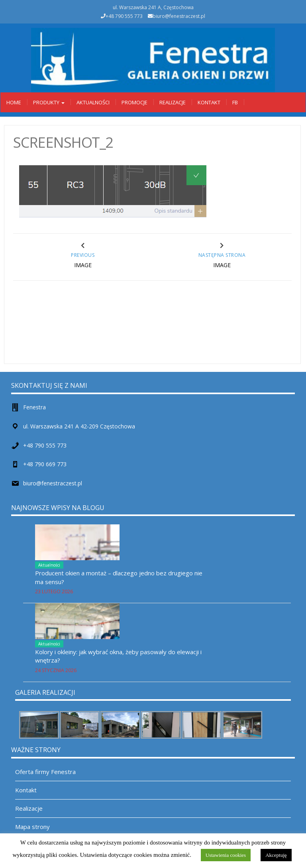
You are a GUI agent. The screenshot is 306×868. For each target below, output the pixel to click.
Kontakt (209, 102)
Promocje (134, 102)
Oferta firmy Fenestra (45, 772)
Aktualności (93, 102)
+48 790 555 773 (45, 445)
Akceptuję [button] (276, 855)
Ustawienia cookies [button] (226, 855)
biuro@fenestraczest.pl (179, 16)
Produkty (49, 102)
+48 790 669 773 (45, 464)
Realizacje (173, 102)
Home (14, 102)
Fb (235, 102)
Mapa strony (32, 827)
